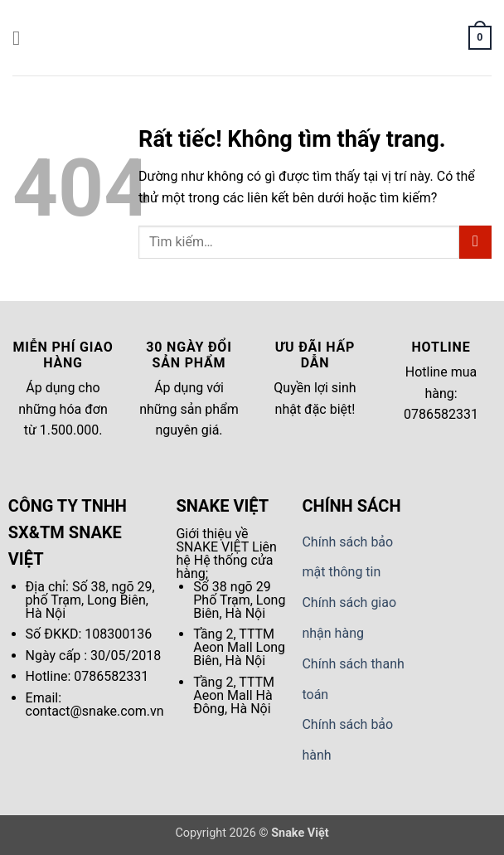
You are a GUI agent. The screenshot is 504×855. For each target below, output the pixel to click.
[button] (22, 38)
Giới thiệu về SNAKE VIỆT (212, 540)
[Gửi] (475, 242)
